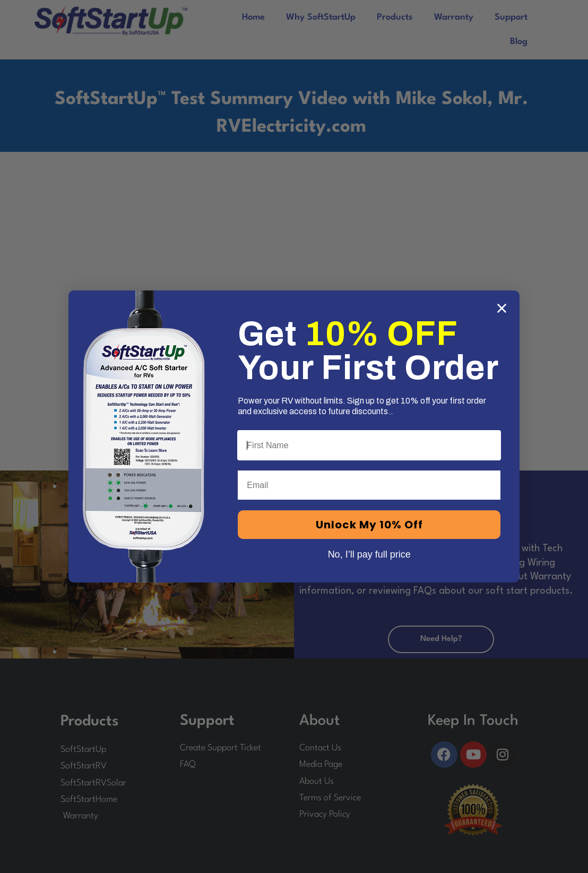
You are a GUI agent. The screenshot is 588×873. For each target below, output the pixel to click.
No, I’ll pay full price (369, 553)
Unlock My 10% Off (369, 525)
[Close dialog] (502, 308)
